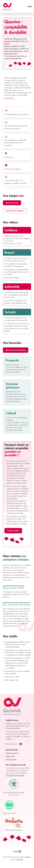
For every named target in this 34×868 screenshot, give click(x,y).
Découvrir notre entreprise (15, 211)
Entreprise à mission (12, 753)
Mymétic (28, 857)
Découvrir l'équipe (12, 203)
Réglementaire (10, 756)
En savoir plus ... (10, 98)
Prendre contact (13, 531)
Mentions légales (11, 759)
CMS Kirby (19, 859)
